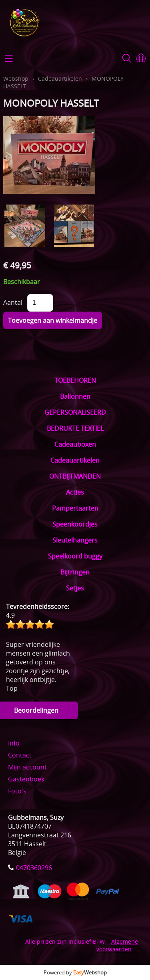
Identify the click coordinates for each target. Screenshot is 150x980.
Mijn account (27, 767)
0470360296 (34, 868)
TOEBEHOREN (75, 380)
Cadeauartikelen (75, 460)
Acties (75, 492)
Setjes (75, 588)
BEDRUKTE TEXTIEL (75, 428)
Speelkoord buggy (75, 556)
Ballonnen (75, 396)
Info (14, 743)
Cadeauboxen (75, 444)
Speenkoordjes (75, 524)
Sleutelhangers (75, 540)
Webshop (16, 79)
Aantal (13, 302)
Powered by (75, 972)
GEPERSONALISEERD (75, 412)
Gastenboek (26, 779)
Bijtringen (75, 572)
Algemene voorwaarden (117, 945)
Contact (20, 755)
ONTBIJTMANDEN (75, 476)
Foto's (17, 791)
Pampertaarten (75, 508)
